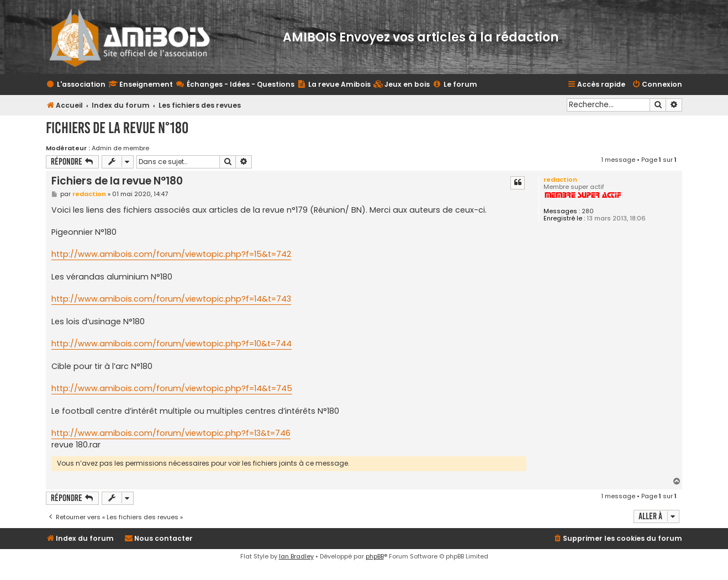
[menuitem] (402, 85)
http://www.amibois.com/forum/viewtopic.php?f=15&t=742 (171, 254)
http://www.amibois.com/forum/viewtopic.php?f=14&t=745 (172, 388)
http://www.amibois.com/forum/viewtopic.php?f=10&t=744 (172, 344)
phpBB (375, 556)
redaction (560, 180)
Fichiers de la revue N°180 (117, 128)
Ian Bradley (296, 556)
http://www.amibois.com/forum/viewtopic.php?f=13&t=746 (171, 433)
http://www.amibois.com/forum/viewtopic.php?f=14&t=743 (171, 299)
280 (588, 211)
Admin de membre (120, 148)
